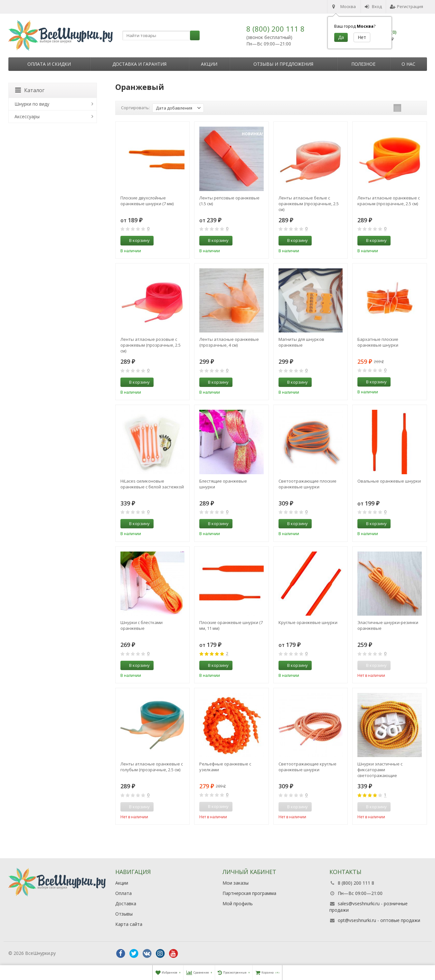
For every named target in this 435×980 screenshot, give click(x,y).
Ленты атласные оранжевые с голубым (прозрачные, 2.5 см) (152, 767)
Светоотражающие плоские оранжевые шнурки (307, 484)
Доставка (126, 903)
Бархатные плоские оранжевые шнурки (378, 342)
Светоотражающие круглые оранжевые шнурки (307, 767)
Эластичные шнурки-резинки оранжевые (388, 625)
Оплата (123, 893)
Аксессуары (27, 116)
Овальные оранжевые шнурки (389, 481)
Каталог (30, 90)
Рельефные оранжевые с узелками (225, 767)
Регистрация (407, 6)
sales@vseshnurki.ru (359, 903)
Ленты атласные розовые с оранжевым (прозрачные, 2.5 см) (151, 345)
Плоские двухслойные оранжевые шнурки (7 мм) (147, 201)
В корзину (136, 240)
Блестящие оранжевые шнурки (223, 484)
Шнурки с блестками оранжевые (142, 625)
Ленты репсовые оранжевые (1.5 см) (229, 201)
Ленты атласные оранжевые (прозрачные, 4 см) (229, 342)
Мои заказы (236, 883)
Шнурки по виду (32, 104)
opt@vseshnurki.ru (357, 920)
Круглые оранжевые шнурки (308, 622)
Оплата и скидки (49, 64)
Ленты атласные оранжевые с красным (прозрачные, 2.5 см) (389, 201)
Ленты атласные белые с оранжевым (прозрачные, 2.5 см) (309, 204)
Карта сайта (129, 924)
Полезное (363, 64)
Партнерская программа (249, 893)
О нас (408, 64)
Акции (209, 64)
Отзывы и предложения (283, 64)
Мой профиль (238, 903)
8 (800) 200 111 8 (275, 29)
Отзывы (124, 914)
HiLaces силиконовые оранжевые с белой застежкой (152, 484)
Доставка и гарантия (139, 64)
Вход (373, 6)
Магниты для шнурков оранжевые (301, 342)
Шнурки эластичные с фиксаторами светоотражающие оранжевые (380, 770)
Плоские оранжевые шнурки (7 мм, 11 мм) (231, 625)
